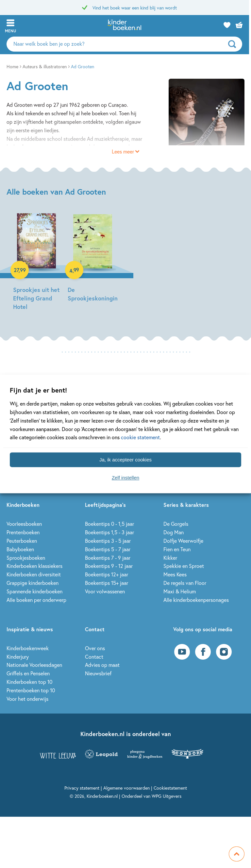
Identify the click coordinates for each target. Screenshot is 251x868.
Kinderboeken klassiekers (34, 566)
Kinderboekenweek (28, 648)
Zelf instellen (125, 478)
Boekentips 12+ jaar (107, 574)
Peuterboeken (22, 541)
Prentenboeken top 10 (31, 690)
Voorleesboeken (24, 524)
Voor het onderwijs (27, 699)
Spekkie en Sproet (184, 566)
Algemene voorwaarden (126, 788)
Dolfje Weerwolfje (183, 541)
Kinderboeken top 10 (29, 682)
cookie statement (140, 437)
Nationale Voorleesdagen (34, 665)
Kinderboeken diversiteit (34, 574)
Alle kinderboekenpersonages (196, 600)
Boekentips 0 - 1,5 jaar (109, 524)
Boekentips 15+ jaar (107, 583)
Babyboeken (20, 549)
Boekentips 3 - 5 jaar (108, 541)
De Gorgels (176, 524)
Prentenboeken (23, 532)
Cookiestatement (170, 788)
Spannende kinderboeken (34, 591)
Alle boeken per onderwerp (36, 600)
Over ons (95, 648)
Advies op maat (102, 665)
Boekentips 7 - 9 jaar (108, 558)
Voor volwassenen (105, 591)
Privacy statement (82, 788)
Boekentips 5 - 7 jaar (108, 549)
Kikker (170, 558)
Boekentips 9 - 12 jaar (109, 566)
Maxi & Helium (180, 591)
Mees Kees (175, 574)
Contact (94, 657)
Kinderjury (18, 657)
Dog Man (174, 532)
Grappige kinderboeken (33, 583)
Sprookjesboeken (26, 558)
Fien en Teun (177, 549)
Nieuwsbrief (98, 673)
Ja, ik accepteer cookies (125, 460)
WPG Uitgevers (167, 796)
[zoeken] (236, 44)
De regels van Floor (185, 583)
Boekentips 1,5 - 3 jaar (109, 532)
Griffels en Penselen (28, 673)
